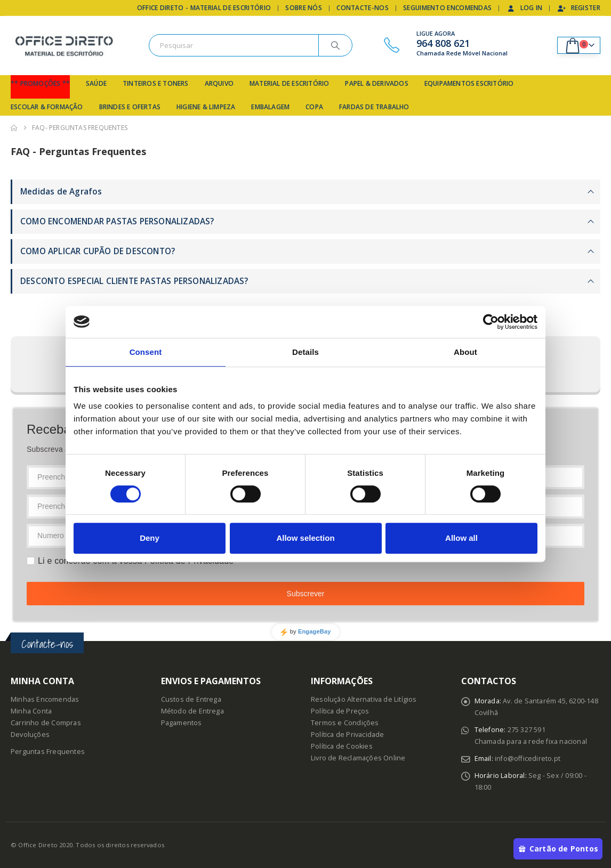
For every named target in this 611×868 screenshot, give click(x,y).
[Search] (335, 45)
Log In (525, 8)
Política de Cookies (342, 746)
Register (579, 8)
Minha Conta (31, 711)
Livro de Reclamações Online (358, 758)
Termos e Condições (345, 723)
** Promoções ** (40, 83)
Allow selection (305, 538)
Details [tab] (305, 352)
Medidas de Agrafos (61, 192)
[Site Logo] (64, 46)
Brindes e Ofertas (130, 107)
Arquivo (219, 83)
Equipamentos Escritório (469, 83)
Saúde (96, 83)
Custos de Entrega (191, 699)
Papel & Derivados (376, 83)
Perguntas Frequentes (48, 752)
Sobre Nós (304, 8)
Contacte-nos (363, 8)
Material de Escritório (289, 83)
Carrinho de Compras (46, 723)
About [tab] (465, 352)
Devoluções (30, 735)
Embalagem (270, 107)
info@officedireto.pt (528, 759)
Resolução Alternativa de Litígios (364, 699)
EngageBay (315, 631)
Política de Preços (340, 711)
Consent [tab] (146, 352)
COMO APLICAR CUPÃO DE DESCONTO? (98, 251)
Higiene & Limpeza (206, 107)
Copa (314, 107)
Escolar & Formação (47, 107)
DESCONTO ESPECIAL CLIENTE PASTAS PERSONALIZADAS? (134, 281)
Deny (150, 538)
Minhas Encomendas (45, 699)
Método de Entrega (192, 711)
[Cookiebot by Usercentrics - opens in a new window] (491, 322)
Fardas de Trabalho (374, 107)
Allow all (461, 538)
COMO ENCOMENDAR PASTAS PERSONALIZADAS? (117, 221)
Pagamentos (182, 723)
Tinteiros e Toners (156, 83)
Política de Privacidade (348, 735)
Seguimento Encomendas (447, 8)
